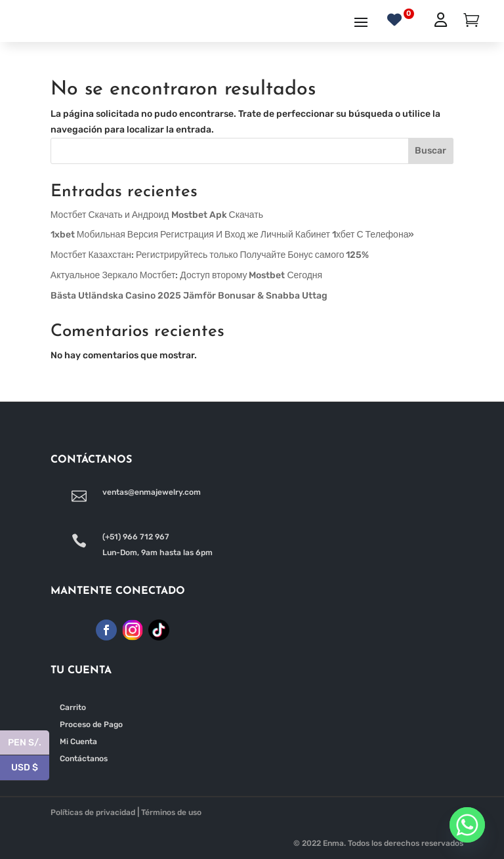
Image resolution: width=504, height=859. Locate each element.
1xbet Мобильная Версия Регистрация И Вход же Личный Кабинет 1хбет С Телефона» (233, 235)
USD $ (30, 768)
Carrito (73, 707)
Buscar (430, 151)
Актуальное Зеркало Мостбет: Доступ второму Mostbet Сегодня (186, 275)
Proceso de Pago (91, 724)
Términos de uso (171, 812)
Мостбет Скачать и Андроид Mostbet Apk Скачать (157, 215)
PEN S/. (29, 743)
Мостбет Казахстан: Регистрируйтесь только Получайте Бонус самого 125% (210, 255)
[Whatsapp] (467, 825)
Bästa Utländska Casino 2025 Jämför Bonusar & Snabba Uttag (189, 296)
